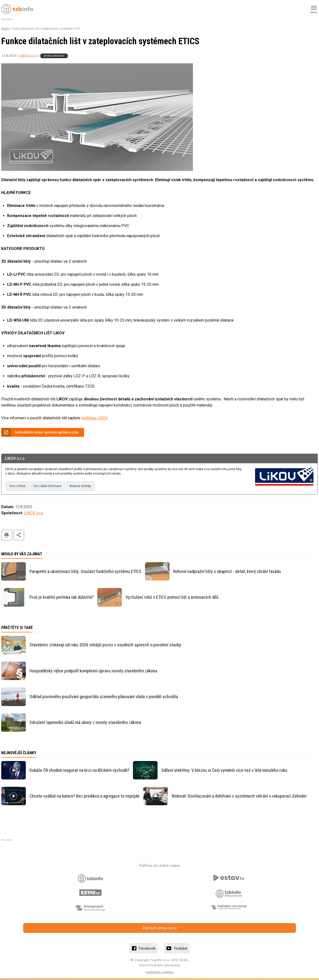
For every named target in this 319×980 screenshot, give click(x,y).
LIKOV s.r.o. (28, 55)
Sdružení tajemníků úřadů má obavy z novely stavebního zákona (85, 723)
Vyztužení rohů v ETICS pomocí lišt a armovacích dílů (172, 598)
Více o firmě (18, 486)
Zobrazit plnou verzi (159, 928)
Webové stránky (82, 486)
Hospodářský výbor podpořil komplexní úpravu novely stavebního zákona (93, 671)
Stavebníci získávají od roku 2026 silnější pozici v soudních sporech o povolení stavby (105, 645)
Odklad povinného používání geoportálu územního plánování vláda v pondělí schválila (104, 697)
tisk (7, 536)
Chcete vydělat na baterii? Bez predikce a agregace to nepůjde (85, 796)
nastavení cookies (159, 972)
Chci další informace (48, 486)
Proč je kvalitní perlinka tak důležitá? (62, 598)
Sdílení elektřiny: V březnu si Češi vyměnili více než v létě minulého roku (224, 770)
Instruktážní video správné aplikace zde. (47, 432)
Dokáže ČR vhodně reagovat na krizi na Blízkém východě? (79, 770)
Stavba (5, 29)
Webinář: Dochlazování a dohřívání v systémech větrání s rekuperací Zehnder (239, 796)
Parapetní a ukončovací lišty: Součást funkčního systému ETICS (85, 572)
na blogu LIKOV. (95, 418)
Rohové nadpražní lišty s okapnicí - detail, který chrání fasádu (227, 572)
